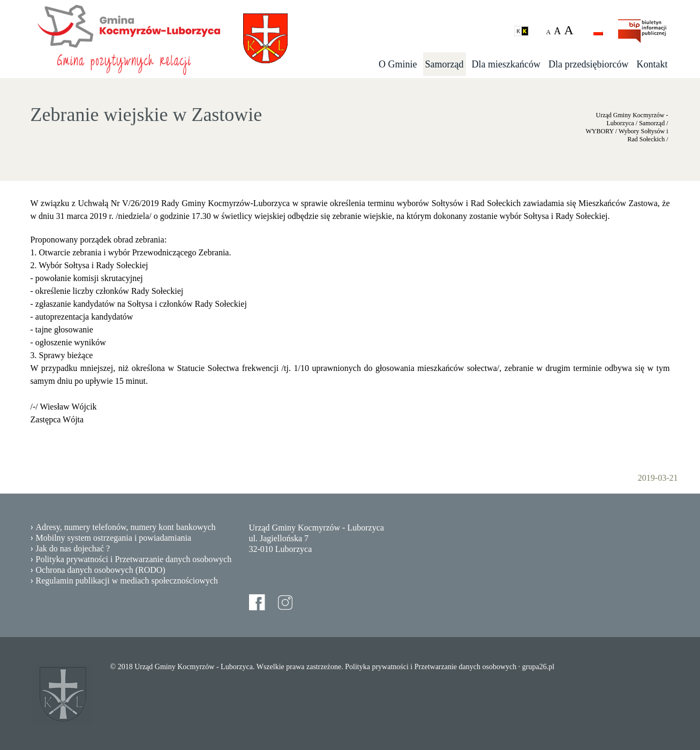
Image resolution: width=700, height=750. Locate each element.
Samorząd (445, 64)
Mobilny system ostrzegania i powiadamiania (114, 538)
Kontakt (652, 64)
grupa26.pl (538, 667)
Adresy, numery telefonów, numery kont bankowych (126, 527)
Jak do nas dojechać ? (73, 548)
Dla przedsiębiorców (588, 64)
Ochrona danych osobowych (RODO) (101, 570)
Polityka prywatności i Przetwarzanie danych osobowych (134, 559)
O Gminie (398, 64)
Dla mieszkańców (506, 64)
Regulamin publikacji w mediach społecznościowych (127, 581)
